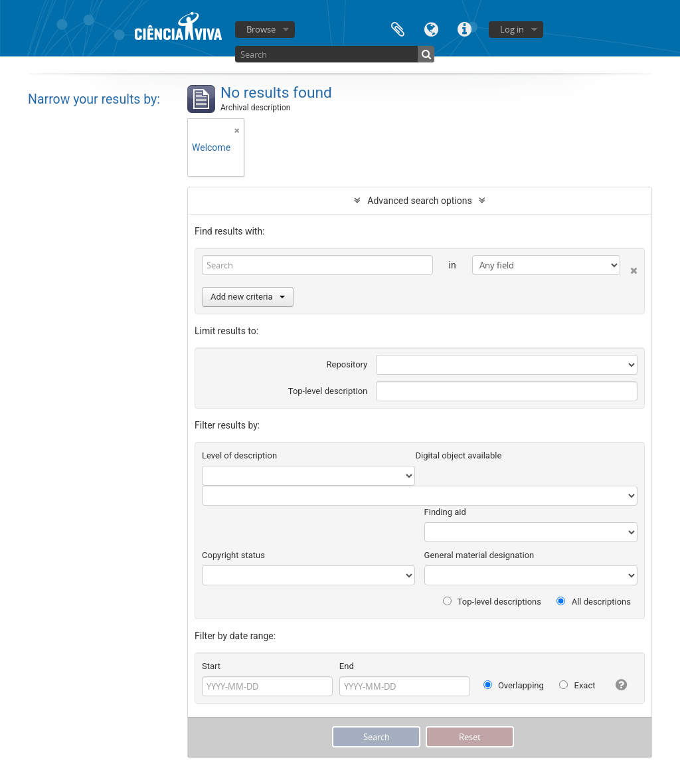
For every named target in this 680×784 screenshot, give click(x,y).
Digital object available (458, 455)
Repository (347, 364)
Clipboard (398, 28)
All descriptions (594, 602)
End (347, 666)
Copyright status (233, 555)
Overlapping (514, 685)
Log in (512, 29)
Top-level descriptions (492, 602)
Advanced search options (419, 201)
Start (211, 666)
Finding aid (445, 512)
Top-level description (328, 391)
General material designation (479, 555)
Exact (577, 685)
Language (431, 28)
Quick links (464, 28)
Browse (261, 29)
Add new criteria (248, 297)
